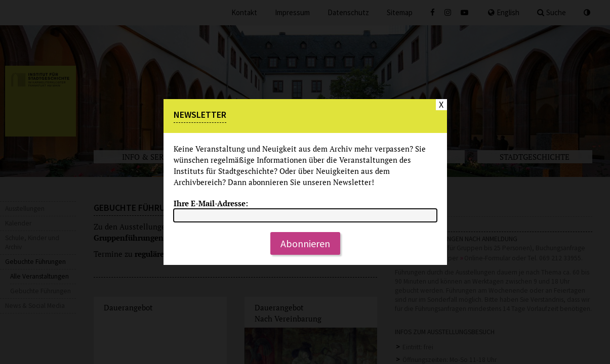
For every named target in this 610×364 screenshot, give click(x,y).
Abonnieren (305, 243)
